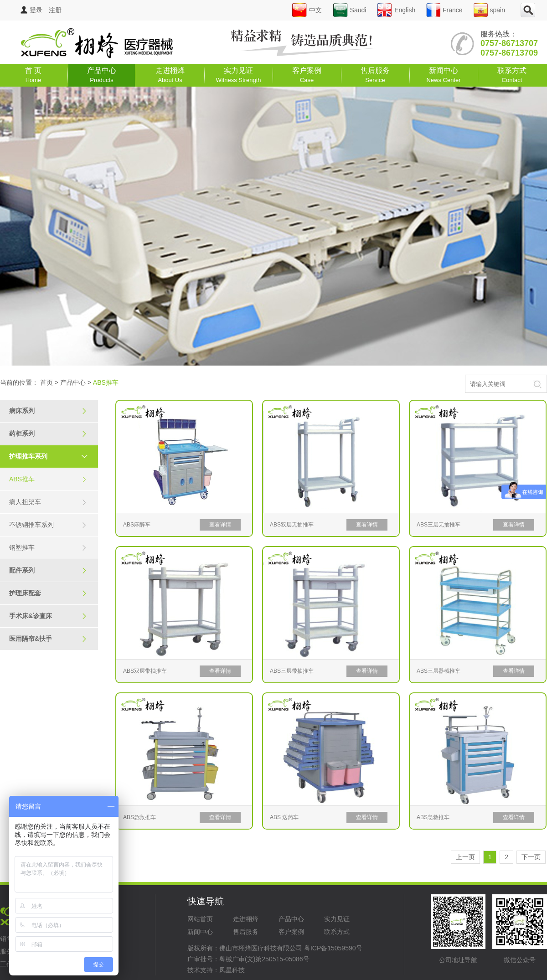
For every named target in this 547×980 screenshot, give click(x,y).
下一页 (531, 857)
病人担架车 (48, 502)
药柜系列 (48, 434)
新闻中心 (443, 75)
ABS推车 (48, 479)
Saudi (350, 10)
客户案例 (307, 75)
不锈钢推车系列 (48, 525)
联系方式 (512, 75)
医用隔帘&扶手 (48, 639)
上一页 (465, 857)
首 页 (33, 75)
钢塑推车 (48, 548)
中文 (307, 10)
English (396, 10)
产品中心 (102, 75)
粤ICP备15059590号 (333, 948)
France (444, 10)
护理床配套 (48, 593)
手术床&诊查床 (48, 616)
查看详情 (220, 525)
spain (489, 10)
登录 (31, 10)
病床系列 (48, 411)
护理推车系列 (52, 456)
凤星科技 (232, 970)
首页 (46, 382)
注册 (55, 10)
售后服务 (375, 75)
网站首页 (200, 919)
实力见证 (239, 75)
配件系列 (48, 570)
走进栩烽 (170, 75)
